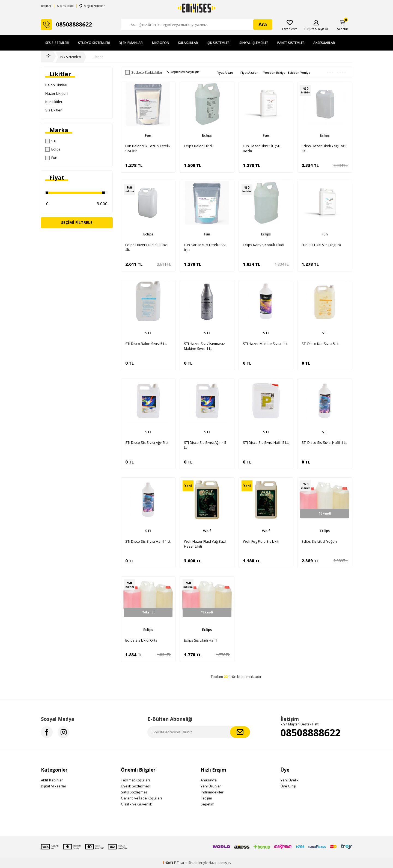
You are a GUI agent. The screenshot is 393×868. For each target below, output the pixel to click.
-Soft (168, 863)
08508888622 (311, 733)
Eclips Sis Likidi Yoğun (319, 541)
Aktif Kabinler (52, 780)
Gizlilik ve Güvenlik (136, 804)
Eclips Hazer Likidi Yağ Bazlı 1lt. (324, 148)
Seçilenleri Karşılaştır (183, 72)
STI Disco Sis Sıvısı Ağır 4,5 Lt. (205, 445)
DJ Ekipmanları (131, 43)
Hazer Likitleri (56, 93)
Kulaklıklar (188, 43)
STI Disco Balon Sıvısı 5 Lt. (146, 344)
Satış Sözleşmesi (135, 792)
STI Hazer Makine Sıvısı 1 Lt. (266, 344)
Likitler (98, 57)
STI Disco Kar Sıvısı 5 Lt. (320, 344)
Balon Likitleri (56, 85)
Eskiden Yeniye (299, 73)
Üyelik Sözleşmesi (136, 786)
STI (51, 141)
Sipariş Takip (65, 6)
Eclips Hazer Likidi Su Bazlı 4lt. (147, 247)
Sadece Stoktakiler (144, 73)
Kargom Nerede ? (92, 6)
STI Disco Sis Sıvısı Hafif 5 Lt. (266, 442)
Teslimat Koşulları (135, 780)
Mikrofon (161, 43)
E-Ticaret (181, 863)
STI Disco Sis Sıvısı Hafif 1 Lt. (324, 442)
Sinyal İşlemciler (254, 43)
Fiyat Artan (225, 73)
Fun (51, 158)
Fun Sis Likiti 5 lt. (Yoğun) (321, 245)
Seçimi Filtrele (77, 222)
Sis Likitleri (54, 110)
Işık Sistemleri (219, 43)
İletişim (206, 798)
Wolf (207, 531)
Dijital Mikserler (54, 786)
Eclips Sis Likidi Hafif (200, 640)
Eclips (53, 149)
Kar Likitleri (54, 102)
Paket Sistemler (291, 43)
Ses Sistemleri (57, 43)
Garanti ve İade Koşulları (141, 798)
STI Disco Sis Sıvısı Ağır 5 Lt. (147, 442)
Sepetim (207, 804)
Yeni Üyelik (290, 780)
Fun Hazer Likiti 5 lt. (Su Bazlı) (262, 148)
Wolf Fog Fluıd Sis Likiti (261, 541)
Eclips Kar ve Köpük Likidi (264, 245)
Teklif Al (46, 6)
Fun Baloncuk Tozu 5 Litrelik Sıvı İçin (148, 148)
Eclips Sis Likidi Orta (141, 640)
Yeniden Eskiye (274, 73)
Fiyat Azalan (249, 73)
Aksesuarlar (324, 43)
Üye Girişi (288, 786)
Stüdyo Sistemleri (94, 43)
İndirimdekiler (212, 792)
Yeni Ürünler (211, 786)
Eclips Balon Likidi (198, 146)
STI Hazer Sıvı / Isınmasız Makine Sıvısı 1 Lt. (204, 346)
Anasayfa (209, 780)
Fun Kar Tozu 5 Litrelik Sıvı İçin (205, 247)
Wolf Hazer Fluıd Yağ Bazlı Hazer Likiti (205, 544)
